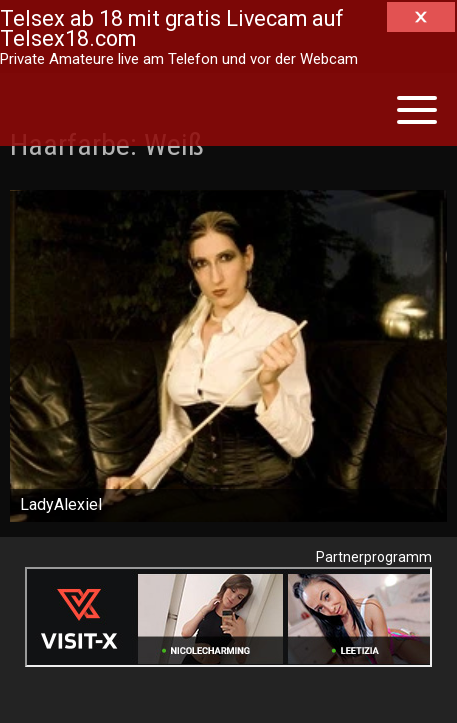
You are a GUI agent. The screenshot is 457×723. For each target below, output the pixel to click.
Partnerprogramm (374, 557)
